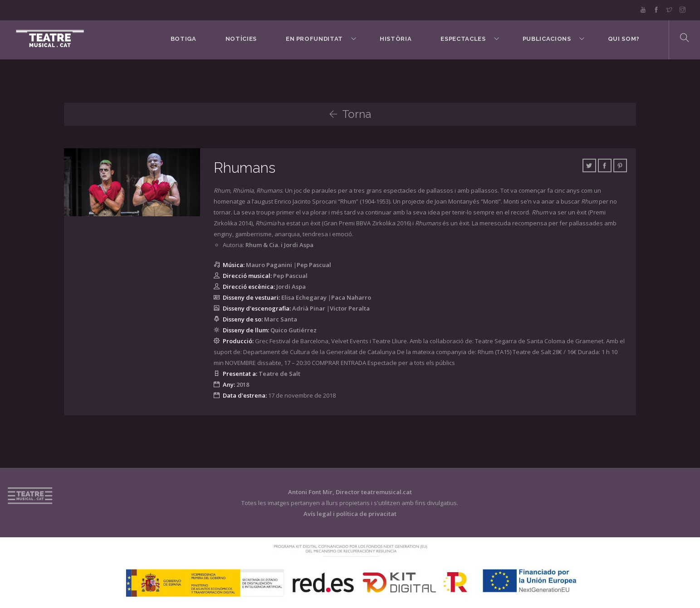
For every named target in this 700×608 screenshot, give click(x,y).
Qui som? (624, 39)
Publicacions (546, 39)
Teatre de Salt (279, 374)
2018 (243, 384)
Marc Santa (281, 319)
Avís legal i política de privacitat (350, 514)
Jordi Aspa (291, 287)
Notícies (240, 39)
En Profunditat (313, 39)
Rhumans (245, 168)
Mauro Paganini (269, 265)
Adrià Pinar (309, 308)
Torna (350, 114)
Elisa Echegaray (304, 297)
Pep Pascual (314, 265)
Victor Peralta (350, 308)
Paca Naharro (351, 297)
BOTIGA (182, 39)
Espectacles (463, 39)
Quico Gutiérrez (294, 330)
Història (395, 39)
